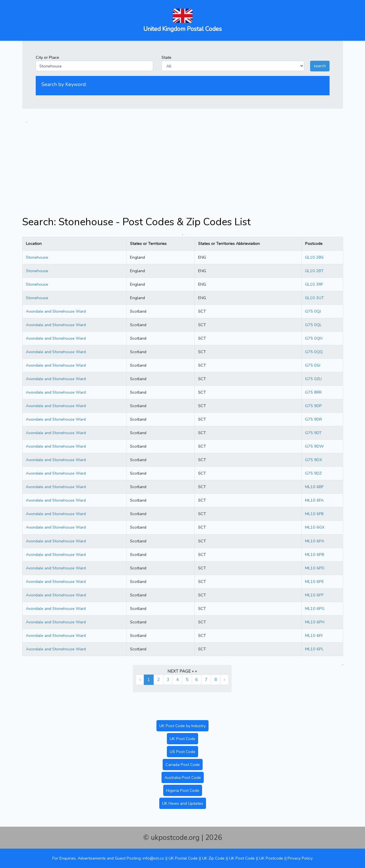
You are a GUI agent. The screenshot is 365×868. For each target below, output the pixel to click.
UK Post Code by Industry (182, 726)
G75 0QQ (314, 352)
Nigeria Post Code (183, 790)
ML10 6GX (315, 527)
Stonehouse (37, 257)
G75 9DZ (313, 473)
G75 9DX (314, 460)
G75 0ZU (313, 379)
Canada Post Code (183, 765)
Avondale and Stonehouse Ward (56, 311)
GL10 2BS (314, 257)
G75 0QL (313, 325)
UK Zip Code (213, 858)
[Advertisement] (183, 164)
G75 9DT (313, 433)
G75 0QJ (313, 311)
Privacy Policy (300, 858)
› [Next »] (225, 680)
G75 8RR (313, 392)
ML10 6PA (315, 541)
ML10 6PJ (314, 635)
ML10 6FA (314, 500)
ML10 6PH (315, 622)
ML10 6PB (315, 554)
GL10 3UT (314, 298)
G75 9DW (314, 446)
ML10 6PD (315, 568)
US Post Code (182, 752)
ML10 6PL (314, 649)
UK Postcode (271, 858)
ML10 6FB (314, 514)
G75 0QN (314, 338)
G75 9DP (314, 406)
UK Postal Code (183, 858)
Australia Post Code (183, 777)
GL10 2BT (314, 271)
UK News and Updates (183, 803)
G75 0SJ (313, 365)
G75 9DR (314, 419)
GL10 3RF (314, 284)
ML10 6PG (315, 608)
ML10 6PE (314, 581)
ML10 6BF (314, 487)
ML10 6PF (314, 595)
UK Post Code (182, 739)
